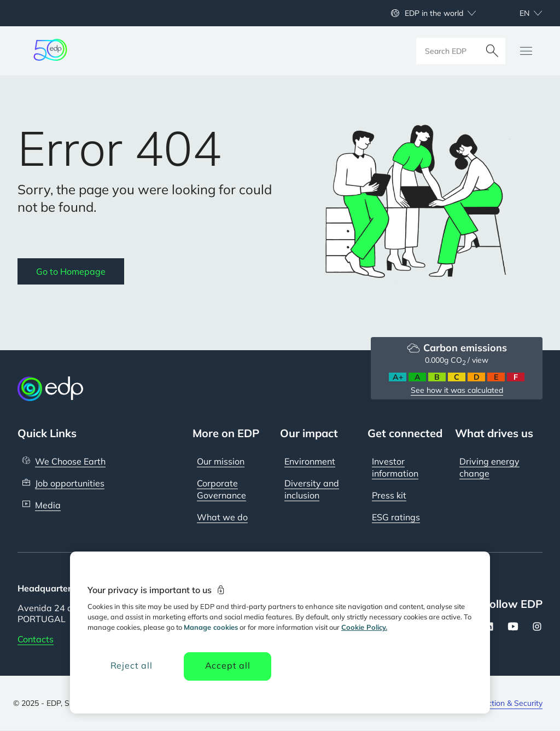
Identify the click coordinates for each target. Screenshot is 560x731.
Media (48, 505)
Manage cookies (211, 627)
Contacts (36, 639)
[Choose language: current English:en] (519, 13)
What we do (222, 517)
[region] (280, 633)
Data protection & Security (496, 703)
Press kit (389, 495)
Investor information (395, 467)
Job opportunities (70, 483)
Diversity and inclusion (312, 489)
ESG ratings (396, 517)
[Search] (492, 51)
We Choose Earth (70, 461)
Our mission (221, 461)
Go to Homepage (71, 271)
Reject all (132, 665)
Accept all (228, 665)
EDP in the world (434, 13)
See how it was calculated (457, 390)
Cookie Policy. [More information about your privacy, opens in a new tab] (364, 627)
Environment (310, 461)
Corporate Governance (221, 489)
